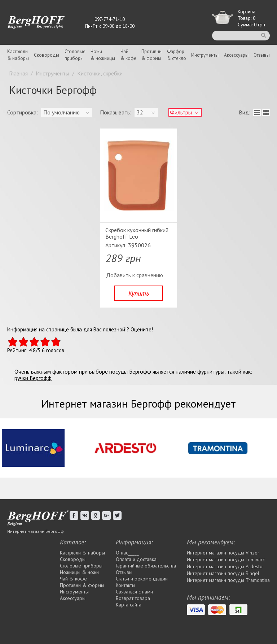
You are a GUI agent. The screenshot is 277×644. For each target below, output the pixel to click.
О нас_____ (127, 553)
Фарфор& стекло (177, 55)
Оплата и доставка (136, 559)
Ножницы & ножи (79, 572)
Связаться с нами (134, 592)
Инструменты (205, 55)
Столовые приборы (81, 566)
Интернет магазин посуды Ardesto (225, 566)
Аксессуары (236, 55)
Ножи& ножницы (103, 55)
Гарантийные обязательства (146, 566)
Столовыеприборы (75, 55)
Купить (139, 293)
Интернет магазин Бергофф (36, 531)
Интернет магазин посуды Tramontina (228, 580)
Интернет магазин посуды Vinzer (223, 553)
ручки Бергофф (33, 378)
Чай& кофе (128, 55)
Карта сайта (129, 605)
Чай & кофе (73, 579)
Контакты (126, 585)
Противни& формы (151, 55)
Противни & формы (82, 585)
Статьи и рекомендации (142, 579)
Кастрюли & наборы (82, 553)
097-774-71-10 (110, 19)
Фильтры (181, 112)
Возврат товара (133, 598)
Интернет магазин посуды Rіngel (223, 573)
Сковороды (47, 55)
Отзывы (262, 55)
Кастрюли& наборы (18, 55)
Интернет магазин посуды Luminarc (226, 560)
